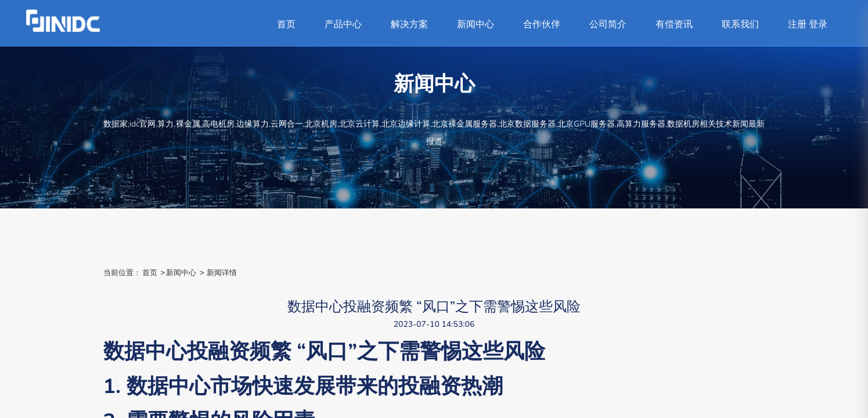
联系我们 (740, 24)
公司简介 (608, 24)
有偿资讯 (674, 24)
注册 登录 (808, 24)
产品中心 (343, 24)
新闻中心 (476, 24)
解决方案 (409, 24)
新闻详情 (222, 273)
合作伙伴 (542, 24)
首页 (286, 24)
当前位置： (122, 273)
